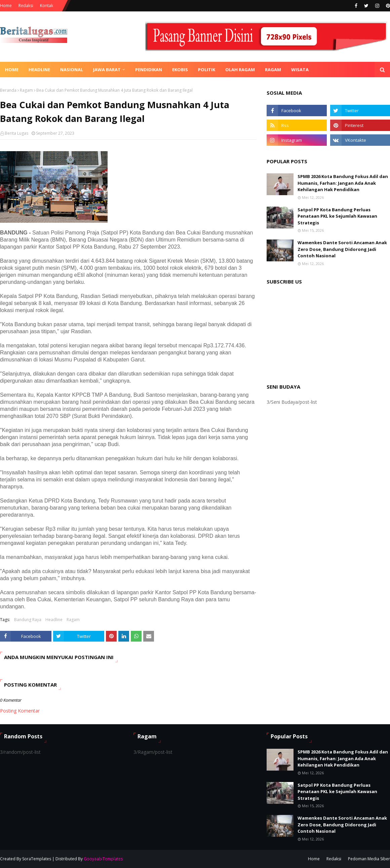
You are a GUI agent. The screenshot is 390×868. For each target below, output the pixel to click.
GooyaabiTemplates (103, 859)
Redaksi (26, 6)
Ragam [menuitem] (273, 70)
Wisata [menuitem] (300, 70)
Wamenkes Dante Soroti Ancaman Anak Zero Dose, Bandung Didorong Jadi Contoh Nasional (342, 249)
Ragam (26, 90)
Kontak (47, 6)
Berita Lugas (16, 133)
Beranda (8, 90)
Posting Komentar (20, 711)
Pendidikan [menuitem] (149, 70)
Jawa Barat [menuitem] (107, 70)
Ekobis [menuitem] (180, 70)
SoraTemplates (37, 859)
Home (6, 6)
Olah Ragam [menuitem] (240, 70)
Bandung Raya (28, 620)
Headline (54, 620)
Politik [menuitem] (207, 70)
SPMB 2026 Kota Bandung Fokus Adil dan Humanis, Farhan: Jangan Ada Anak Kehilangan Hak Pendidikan (343, 183)
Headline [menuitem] (39, 70)
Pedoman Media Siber (369, 859)
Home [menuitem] (12, 70)
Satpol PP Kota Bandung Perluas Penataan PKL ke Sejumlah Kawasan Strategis (337, 216)
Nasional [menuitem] (72, 70)
